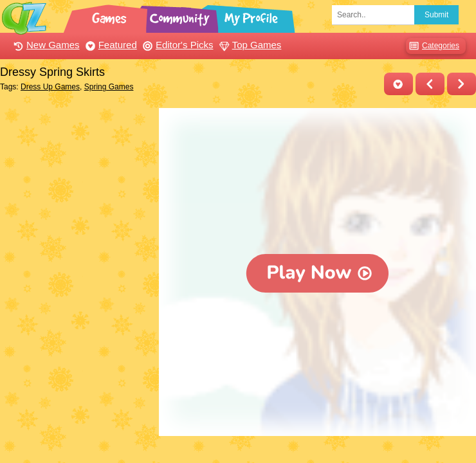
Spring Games (109, 87)
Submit (436, 15)
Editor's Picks (177, 45)
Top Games (249, 45)
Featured (110, 45)
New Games (45, 45)
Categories (433, 46)
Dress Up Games (50, 87)
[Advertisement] (76, 172)
